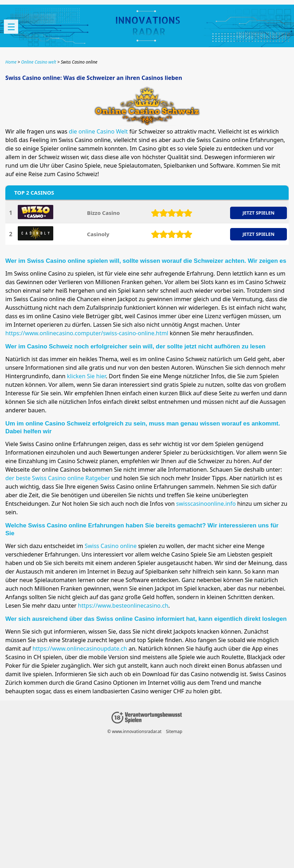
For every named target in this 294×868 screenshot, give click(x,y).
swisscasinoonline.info (206, 504)
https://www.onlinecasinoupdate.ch (80, 649)
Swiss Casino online (110, 546)
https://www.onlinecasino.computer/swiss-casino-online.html (87, 333)
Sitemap (174, 731)
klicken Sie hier (86, 376)
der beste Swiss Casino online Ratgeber (58, 478)
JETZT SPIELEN (258, 213)
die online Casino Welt (98, 131)
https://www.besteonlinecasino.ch (123, 606)
